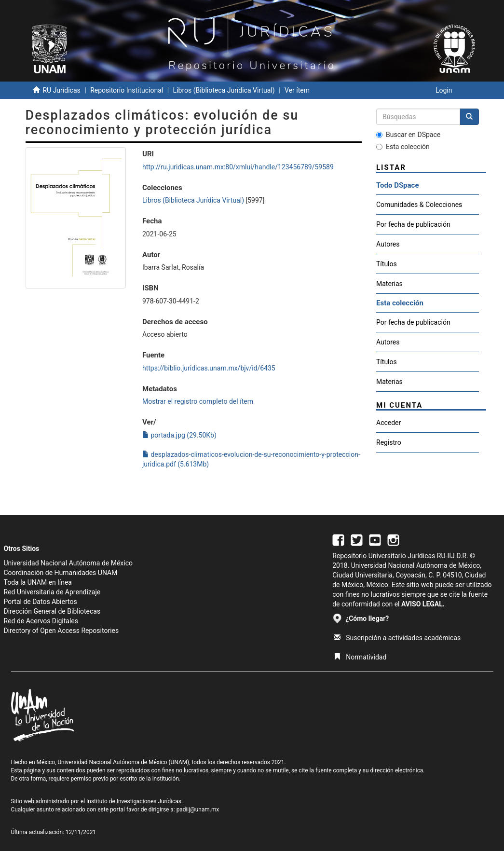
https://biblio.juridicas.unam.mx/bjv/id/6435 (209, 368)
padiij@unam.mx (198, 810)
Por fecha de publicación (413, 224)
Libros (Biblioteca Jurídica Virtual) (224, 90)
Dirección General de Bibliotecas (52, 611)
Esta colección (403, 147)
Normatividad (360, 657)
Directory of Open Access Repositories (61, 631)
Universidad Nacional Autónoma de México (68, 563)
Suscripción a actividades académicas (397, 638)
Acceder (388, 423)
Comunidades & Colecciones (419, 205)
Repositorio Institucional (127, 90)
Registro (389, 442)
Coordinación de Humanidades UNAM (61, 573)
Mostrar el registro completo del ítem (198, 401)
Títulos (387, 264)
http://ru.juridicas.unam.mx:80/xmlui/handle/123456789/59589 (238, 167)
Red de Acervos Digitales (41, 621)
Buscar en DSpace (408, 135)
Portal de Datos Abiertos (41, 602)
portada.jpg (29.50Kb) (179, 435)
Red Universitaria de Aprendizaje (52, 592)
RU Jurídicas (61, 90)
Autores (388, 244)
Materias (389, 284)
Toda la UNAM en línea (38, 582)
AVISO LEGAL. (423, 604)
